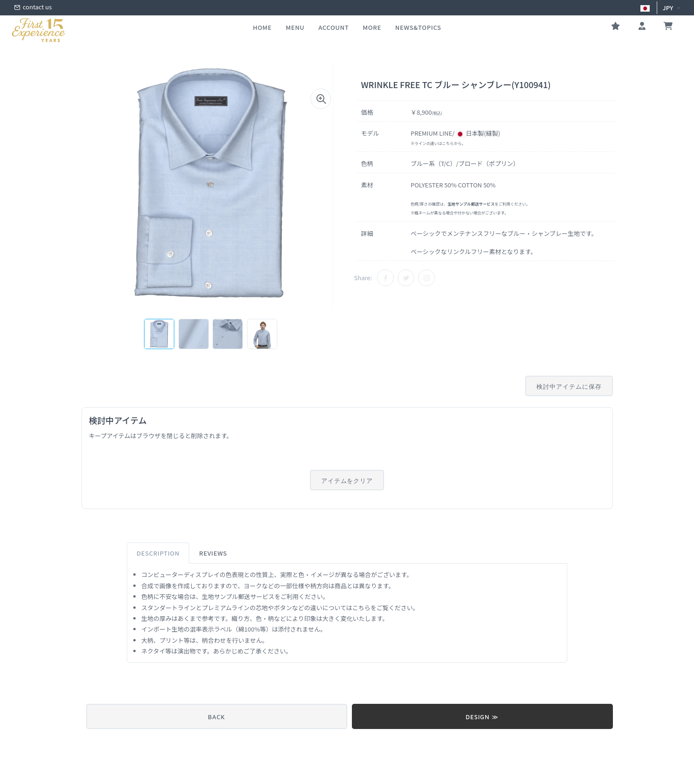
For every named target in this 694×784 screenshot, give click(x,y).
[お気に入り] (615, 27)
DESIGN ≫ (482, 717)
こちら (448, 143)
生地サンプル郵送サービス (238, 596)
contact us (33, 8)
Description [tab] (158, 553)
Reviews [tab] (213, 553)
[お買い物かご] (668, 27)
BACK (216, 717)
